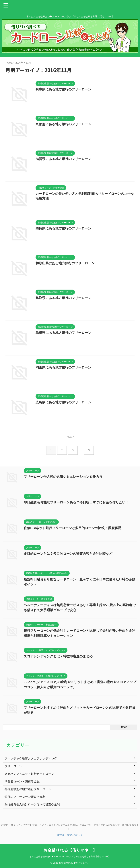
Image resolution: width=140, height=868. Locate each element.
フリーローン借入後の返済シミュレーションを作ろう (63, 477)
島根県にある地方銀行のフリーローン (63, 333)
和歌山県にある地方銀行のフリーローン (65, 263)
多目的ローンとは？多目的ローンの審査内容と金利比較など (68, 554)
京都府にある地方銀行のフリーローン (63, 124)
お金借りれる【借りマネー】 (70, 850)
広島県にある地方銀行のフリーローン (63, 402)
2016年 (19, 63)
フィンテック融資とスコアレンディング (31, 759)
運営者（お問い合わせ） (70, 835)
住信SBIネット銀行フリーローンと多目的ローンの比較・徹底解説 (72, 528)
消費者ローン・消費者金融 (22, 781)
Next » (71, 437)
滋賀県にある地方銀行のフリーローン (63, 159)
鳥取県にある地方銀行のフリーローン (63, 298)
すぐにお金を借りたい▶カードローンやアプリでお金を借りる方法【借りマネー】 (70, 857)
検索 (124, 727)
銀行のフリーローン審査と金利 (25, 797)
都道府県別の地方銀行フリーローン (28, 789)
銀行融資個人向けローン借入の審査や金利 (32, 804)
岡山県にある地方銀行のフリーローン (63, 367)
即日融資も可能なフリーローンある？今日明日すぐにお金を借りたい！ (76, 502)
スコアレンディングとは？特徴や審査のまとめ (58, 656)
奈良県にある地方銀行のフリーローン (63, 228)
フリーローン (13, 766)
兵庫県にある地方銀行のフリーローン (63, 89)
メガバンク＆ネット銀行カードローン (29, 774)
